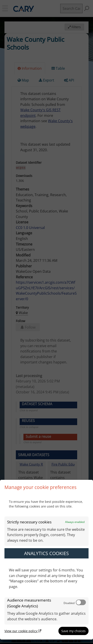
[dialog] (46, 560)
